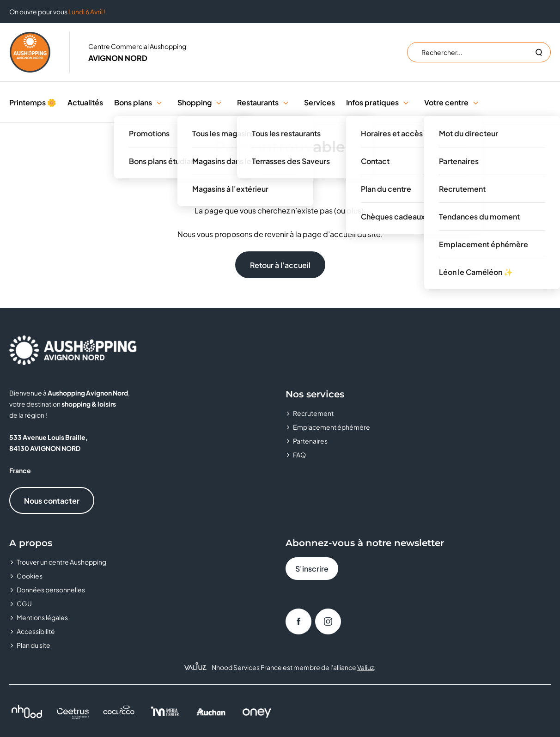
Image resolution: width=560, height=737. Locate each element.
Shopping (195, 102)
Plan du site (33, 645)
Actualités (85, 102)
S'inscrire (312, 569)
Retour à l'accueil (280, 265)
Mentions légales (42, 617)
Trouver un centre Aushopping (61, 562)
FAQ (299, 455)
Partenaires (310, 441)
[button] (159, 102)
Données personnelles (51, 590)
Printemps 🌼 (33, 102)
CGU (24, 603)
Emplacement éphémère (332, 427)
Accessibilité (36, 631)
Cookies (30, 576)
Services (320, 102)
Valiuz (365, 667)
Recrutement (313, 413)
